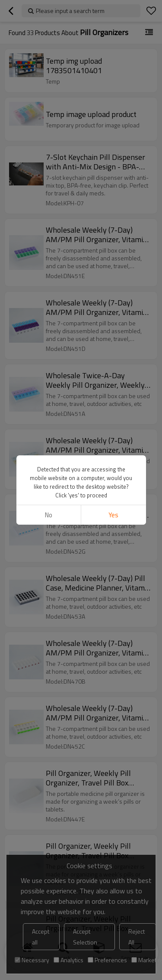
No (49, 515)
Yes (113, 515)
